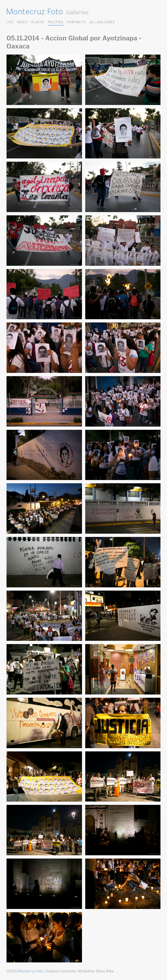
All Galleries (102, 22)
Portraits (77, 22)
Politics (56, 22)
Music (23, 22)
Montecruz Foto (34, 12)
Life (10, 22)
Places (38, 22)
